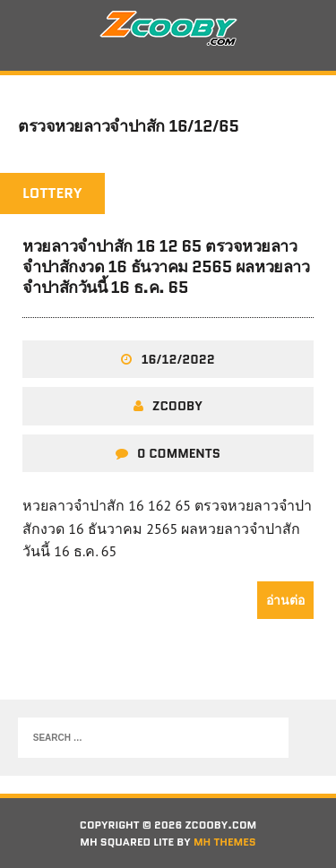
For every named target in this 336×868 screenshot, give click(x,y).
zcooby (177, 406)
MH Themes (225, 842)
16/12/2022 (177, 359)
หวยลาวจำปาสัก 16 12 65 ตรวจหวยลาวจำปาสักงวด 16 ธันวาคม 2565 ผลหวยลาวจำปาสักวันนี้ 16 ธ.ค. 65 (166, 267)
